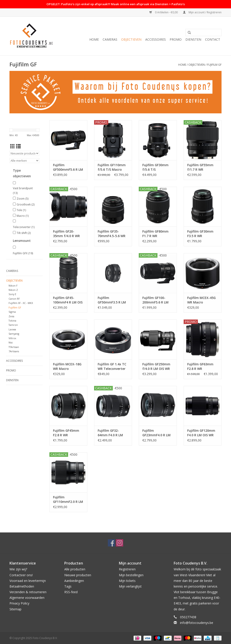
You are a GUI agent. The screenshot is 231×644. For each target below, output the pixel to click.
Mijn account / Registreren (202, 12)
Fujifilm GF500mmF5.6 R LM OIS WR (68, 167)
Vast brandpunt (23, 191)
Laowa (12, 329)
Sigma (12, 312)
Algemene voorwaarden (27, 598)
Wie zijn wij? (18, 569)
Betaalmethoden (22, 586)
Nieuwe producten (78, 575)
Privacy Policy (19, 603)
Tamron (13, 325)
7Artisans (14, 351)
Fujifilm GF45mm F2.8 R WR (66, 433)
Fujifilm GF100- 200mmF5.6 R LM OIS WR (155, 300)
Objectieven (131, 39)
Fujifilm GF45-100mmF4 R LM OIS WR (68, 300)
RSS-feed (71, 592)
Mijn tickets (127, 581)
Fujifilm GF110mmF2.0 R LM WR (68, 499)
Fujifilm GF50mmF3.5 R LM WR (112, 300)
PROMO (176, 39)
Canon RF (14, 299)
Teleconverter (24, 227)
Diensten (193, 39)
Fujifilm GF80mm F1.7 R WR (155, 234)
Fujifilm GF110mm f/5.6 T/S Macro (112, 167)
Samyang (14, 334)
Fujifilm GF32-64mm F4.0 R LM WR (110, 433)
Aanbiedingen (74, 581)
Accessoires (156, 39)
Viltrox (12, 338)
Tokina (12, 321)
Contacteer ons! (21, 575)
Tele (21, 210)
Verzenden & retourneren (28, 592)
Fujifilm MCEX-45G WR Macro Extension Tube (201, 300)
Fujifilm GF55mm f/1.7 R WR (200, 167)
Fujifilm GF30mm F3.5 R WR (200, 234)
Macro (23, 216)
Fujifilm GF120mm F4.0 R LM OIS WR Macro (201, 433)
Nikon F (13, 286)
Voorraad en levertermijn (28, 581)
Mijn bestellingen (131, 575)
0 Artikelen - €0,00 (164, 12)
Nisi (11, 342)
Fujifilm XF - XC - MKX (21, 303)
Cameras (110, 39)
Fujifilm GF (214, 65)
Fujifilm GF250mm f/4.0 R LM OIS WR (156, 366)
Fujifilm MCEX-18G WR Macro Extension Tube (67, 366)
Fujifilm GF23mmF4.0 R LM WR (156, 433)
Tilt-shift (24, 233)
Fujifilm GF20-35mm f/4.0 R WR (66, 234)
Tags (68, 586)
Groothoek (26, 204)
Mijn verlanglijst (130, 586)
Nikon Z (13, 290)
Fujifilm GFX (23, 253)
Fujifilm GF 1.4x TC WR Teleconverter (112, 366)
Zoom (23, 199)
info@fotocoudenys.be (197, 623)
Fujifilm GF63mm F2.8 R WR (200, 366)
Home (94, 39)
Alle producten (75, 569)
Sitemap (15, 609)
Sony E (12, 294)
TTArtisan (14, 347)
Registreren (127, 569)
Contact (213, 39)
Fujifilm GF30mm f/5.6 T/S (155, 167)
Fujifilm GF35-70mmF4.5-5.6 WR (112, 234)
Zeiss (11, 316)
